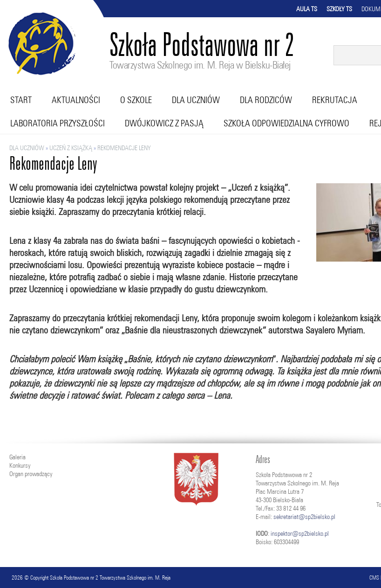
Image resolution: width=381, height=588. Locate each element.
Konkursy (20, 465)
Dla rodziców (266, 100)
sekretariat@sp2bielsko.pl (304, 517)
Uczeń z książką (71, 148)
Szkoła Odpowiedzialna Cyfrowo (286, 123)
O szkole (136, 100)
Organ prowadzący (31, 474)
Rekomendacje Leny (124, 148)
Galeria (17, 457)
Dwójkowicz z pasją (164, 123)
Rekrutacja (335, 100)
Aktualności (76, 100)
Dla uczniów (196, 100)
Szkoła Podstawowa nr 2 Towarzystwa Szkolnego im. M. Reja (110, 578)
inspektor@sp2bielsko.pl (300, 533)
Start (21, 100)
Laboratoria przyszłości (58, 123)
